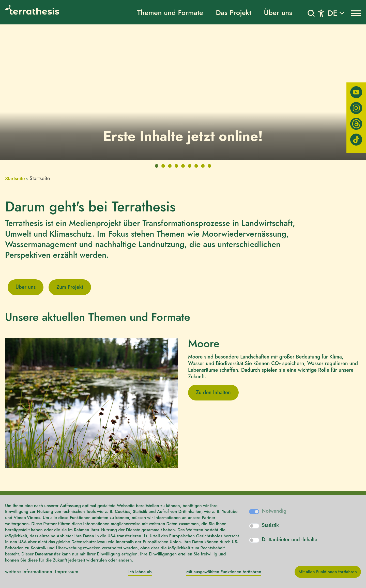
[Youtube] (356, 92)
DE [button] (332, 13)
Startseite (15, 178)
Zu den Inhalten (213, 392)
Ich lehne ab (140, 572)
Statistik (270, 525)
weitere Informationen (29, 572)
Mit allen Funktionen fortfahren (328, 572)
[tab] (157, 166)
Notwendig (274, 511)
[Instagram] (356, 108)
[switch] (254, 526)
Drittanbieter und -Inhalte (289, 540)
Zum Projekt (70, 287)
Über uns (278, 13)
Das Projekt (233, 13)
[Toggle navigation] (321, 13)
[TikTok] (356, 140)
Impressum (69, 572)
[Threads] (356, 124)
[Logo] (37, 10)
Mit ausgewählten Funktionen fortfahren (224, 572)
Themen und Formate (170, 13)
